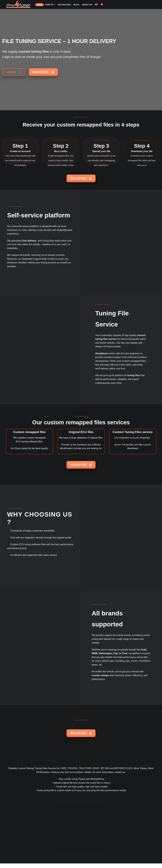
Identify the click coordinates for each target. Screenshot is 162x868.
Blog (76, 5)
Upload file (64, 5)
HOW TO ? (50, 5)
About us (87, 5)
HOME (39, 5)
